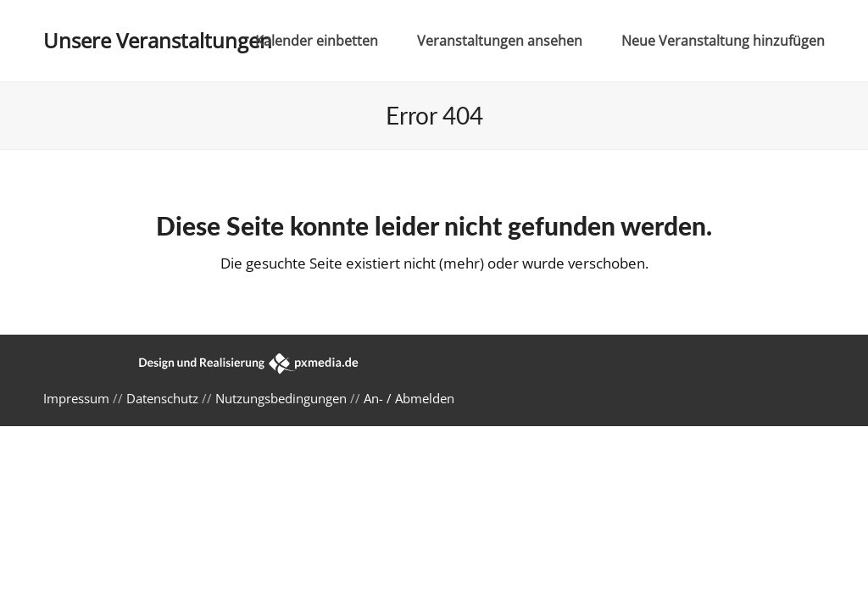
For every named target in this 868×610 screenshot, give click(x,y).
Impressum (76, 398)
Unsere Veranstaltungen (158, 40)
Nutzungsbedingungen (281, 398)
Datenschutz (162, 398)
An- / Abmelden (409, 398)
